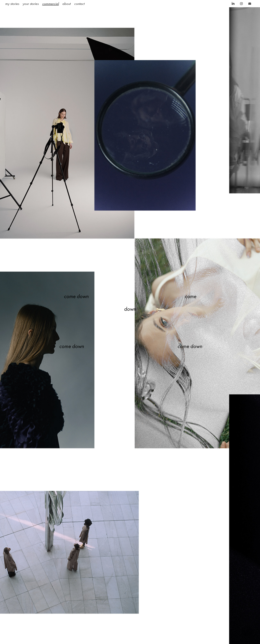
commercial (51, 4)
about (66, 4)
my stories (12, 4)
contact (79, 4)
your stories (31, 4)
